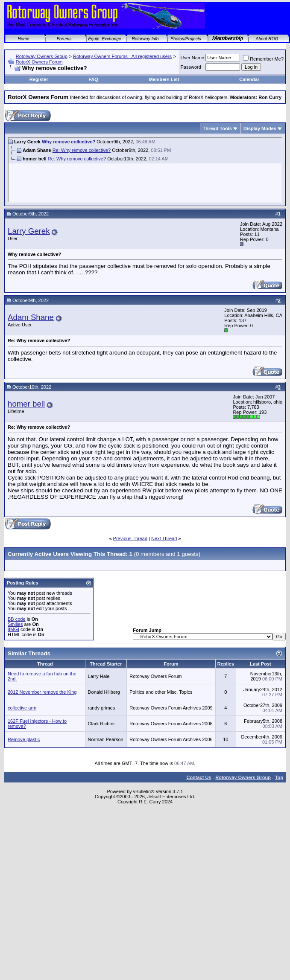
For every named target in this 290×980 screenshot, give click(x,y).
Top (279, 777)
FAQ (93, 79)
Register (39, 79)
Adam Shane (31, 317)
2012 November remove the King (42, 692)
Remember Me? (263, 59)
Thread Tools (217, 128)
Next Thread (164, 538)
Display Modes (260, 128)
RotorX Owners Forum (39, 62)
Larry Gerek (29, 231)
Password (191, 67)
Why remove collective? (69, 142)
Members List (164, 79)
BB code (17, 619)
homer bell (26, 404)
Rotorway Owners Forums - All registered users (122, 56)
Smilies (15, 624)
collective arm (22, 708)
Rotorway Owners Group (42, 56)
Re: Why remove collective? (82, 150)
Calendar (249, 79)
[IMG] (13, 629)
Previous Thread (130, 538)
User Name (193, 58)
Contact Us (199, 777)
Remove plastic (24, 739)
